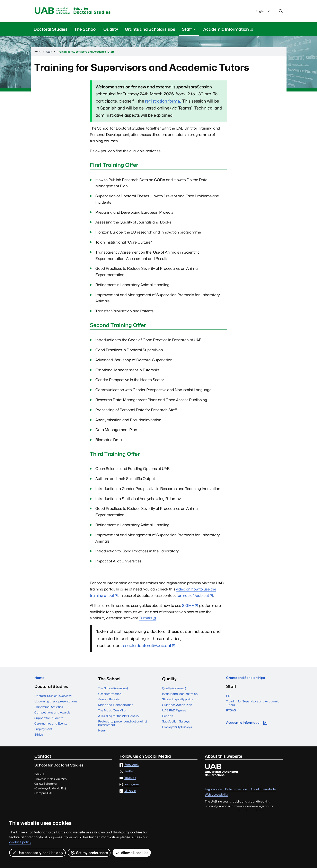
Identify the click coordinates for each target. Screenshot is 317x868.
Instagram (132, 788)
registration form (161, 103)
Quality (111, 31)
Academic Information (228, 32)
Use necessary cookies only (38, 853)
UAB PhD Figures (174, 712)
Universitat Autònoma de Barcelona (56, 12)
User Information (110, 695)
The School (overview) (113, 690)
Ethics (39, 738)
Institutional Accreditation (180, 695)
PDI (229, 699)
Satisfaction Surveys (176, 723)
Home (41, 680)
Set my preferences (89, 853)
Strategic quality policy (178, 701)
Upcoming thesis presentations (56, 705)
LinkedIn (130, 794)
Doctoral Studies (107, 12)
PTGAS (231, 714)
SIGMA (188, 607)
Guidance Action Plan (177, 706)
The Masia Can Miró (112, 712)
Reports (168, 717)
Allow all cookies (132, 853)
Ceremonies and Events (51, 727)
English (263, 13)
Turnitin (146, 620)
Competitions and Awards (52, 716)
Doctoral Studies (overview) (53, 699)
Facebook (131, 768)
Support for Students (49, 722)
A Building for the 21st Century (119, 717)
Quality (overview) (174, 690)
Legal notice (213, 793)
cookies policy (20, 842)
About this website (263, 793)
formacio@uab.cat (193, 597)
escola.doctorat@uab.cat (147, 647)
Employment (43, 733)
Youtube (130, 781)
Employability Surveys (177, 729)
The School (85, 31)
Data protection (236, 793)
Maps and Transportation (116, 706)
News (102, 732)
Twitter (129, 775)
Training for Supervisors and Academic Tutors (253, 707)
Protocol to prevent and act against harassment (123, 725)
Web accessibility (216, 798)
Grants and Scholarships (150, 31)
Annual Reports (109, 701)
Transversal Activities (49, 711)
